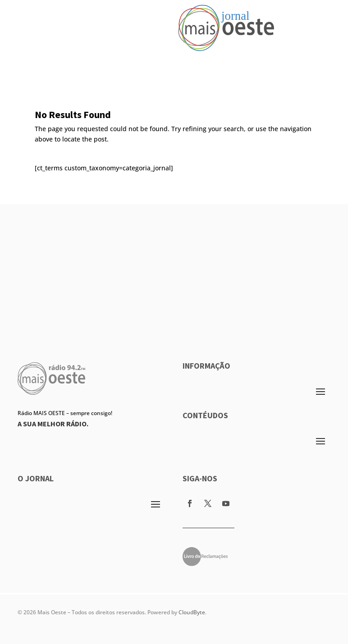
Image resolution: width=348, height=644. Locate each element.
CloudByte (192, 612)
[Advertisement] (174, 267)
